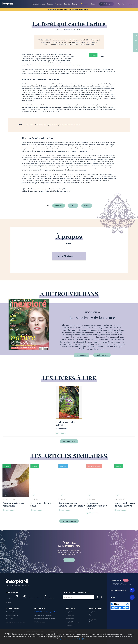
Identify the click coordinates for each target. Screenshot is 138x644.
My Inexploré (70, 619)
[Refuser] (85, 639)
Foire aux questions (123, 590)
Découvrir (62, 433)
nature (73, 206)
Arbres (58, 206)
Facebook (32, 598)
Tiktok (45, 597)
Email (123, 597)
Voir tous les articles (69, 521)
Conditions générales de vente (45, 619)
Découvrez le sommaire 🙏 (80, 10)
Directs (93, 4)
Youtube (24, 597)
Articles (43, 4)
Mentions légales (40, 622)
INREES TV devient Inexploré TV (45, 612)
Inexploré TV (70, 615)
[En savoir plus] (65, 639)
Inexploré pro (70, 625)
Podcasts (50, 4)
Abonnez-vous (82, 355)
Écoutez (69, 560)
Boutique (75, 4)
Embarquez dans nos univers (15, 622)
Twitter (39, 598)
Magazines (59, 4)
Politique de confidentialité (43, 615)
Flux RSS (8, 602)
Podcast (52, 598)
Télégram (17, 597)
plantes (87, 206)
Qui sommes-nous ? (12, 615)
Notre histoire (10, 612)
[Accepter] (76, 639)
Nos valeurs (9, 619)
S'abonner (85, 4)
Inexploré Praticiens (72, 622)
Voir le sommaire (102, 355)
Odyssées (67, 4)
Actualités (35, 4)
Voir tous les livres (69, 441)
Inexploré (69, 612)
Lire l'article (10, 510)
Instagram (9, 598)
